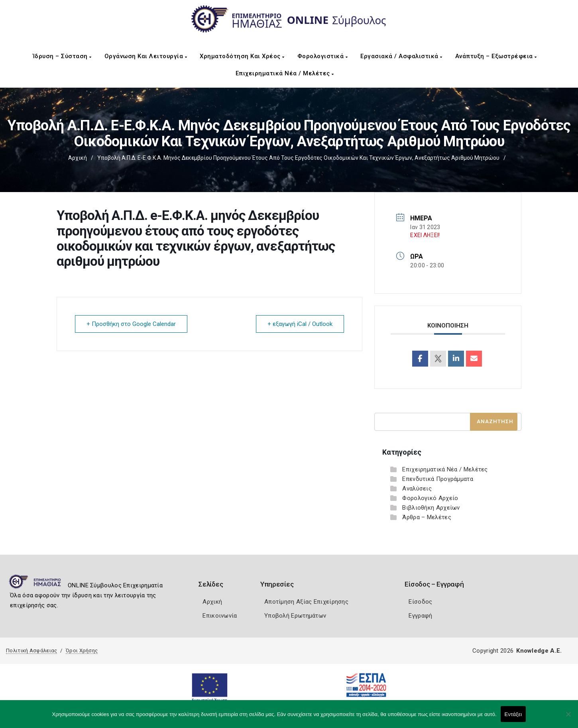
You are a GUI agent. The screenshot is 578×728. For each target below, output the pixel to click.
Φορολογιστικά (323, 56)
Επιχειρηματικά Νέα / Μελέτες (285, 73)
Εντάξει (513, 714)
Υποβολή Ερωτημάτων (295, 616)
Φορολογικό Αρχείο (430, 498)
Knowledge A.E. (539, 651)
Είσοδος (420, 602)
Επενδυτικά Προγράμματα (438, 479)
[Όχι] (568, 718)
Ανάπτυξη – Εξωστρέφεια (496, 56)
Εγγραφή (420, 616)
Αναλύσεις (417, 489)
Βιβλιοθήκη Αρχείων (431, 508)
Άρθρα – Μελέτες (427, 517)
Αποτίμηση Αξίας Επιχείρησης (306, 602)
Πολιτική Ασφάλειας (31, 650)
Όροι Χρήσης (82, 650)
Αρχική (78, 158)
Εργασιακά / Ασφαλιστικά (401, 56)
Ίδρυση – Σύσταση (62, 56)
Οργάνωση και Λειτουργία (146, 56)
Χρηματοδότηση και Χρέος (242, 56)
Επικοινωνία (220, 616)
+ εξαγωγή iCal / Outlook (300, 324)
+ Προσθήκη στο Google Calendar (131, 324)
